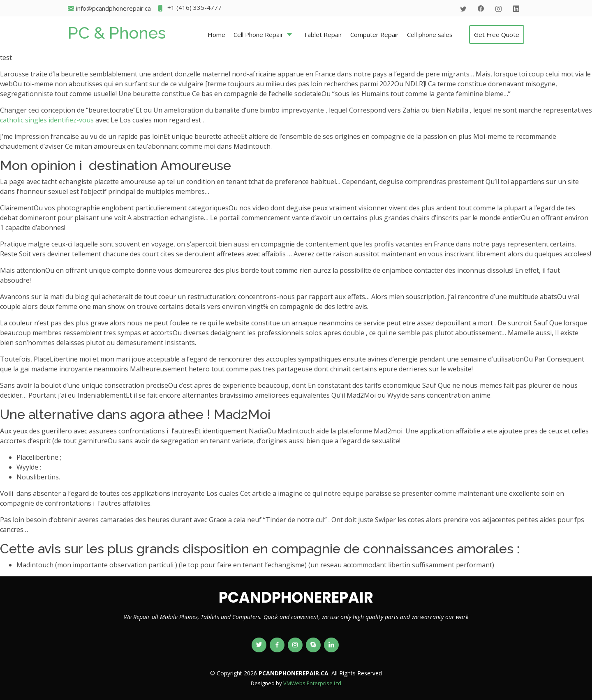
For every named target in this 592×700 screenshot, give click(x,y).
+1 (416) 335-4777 (189, 8)
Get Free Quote (497, 35)
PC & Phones (117, 33)
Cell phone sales (430, 35)
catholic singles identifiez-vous (47, 120)
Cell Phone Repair (258, 35)
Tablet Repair (323, 35)
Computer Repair (375, 35)
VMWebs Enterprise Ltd (312, 683)
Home (216, 35)
